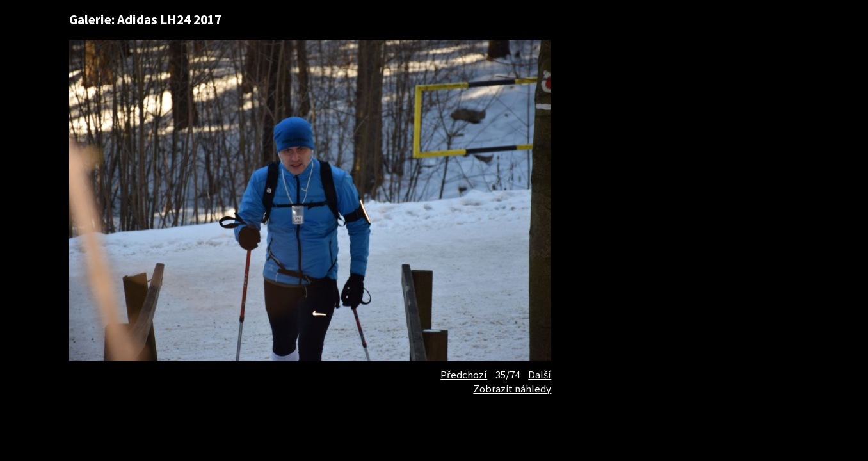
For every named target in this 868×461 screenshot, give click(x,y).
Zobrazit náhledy (512, 389)
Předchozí (464, 375)
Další (540, 375)
